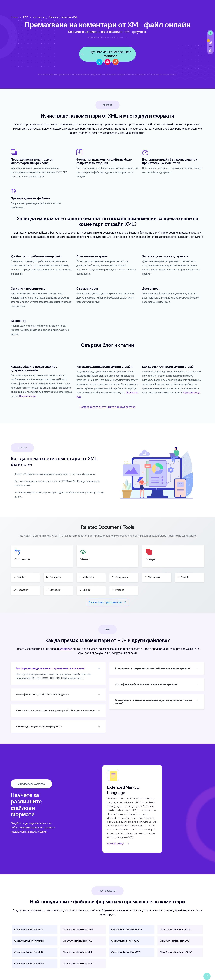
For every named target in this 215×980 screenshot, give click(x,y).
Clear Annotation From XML (78, 952)
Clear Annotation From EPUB (127, 929)
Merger (151, 559)
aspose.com (108, 37)
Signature (53, 590)
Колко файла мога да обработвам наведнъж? (42, 695)
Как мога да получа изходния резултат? (39, 726)
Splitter (19, 577)
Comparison (120, 577)
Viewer (85, 559)
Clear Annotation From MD (29, 952)
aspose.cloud (122, 37)
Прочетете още (27, 396)
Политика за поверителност (163, 75)
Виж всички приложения (107, 602)
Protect (118, 590)
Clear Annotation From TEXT (78, 963)
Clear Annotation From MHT (29, 941)
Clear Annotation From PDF (29, 929)
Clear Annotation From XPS (126, 952)
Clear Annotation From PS (125, 941)
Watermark (152, 577)
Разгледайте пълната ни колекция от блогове (107, 407)
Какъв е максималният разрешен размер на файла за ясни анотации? (56, 711)
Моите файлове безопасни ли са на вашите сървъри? (146, 684)
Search (183, 577)
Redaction (21, 590)
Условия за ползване (136, 75)
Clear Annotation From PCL (78, 941)
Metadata (86, 577)
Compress (53, 577)
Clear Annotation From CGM (78, 929)
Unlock (84, 590)
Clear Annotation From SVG (175, 941)
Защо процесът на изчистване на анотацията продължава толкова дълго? (153, 702)
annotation (66, 649)
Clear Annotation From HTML (176, 929)
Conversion (22, 559)
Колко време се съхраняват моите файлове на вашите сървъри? (152, 668)
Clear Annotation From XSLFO (176, 952)
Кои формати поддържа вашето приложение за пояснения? (51, 668)
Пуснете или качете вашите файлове (105, 54)
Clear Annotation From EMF (29, 963)
